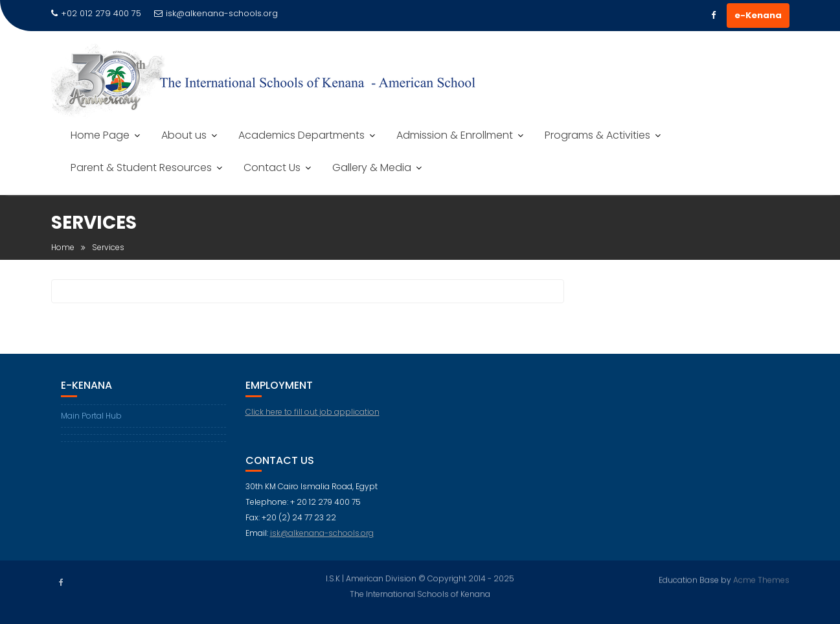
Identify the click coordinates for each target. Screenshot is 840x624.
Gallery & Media (372, 168)
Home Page (100, 135)
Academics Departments (301, 135)
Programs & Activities (597, 135)
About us (184, 135)
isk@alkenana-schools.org (216, 13)
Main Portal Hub (91, 416)
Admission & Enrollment (455, 135)
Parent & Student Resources (141, 168)
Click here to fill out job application (312, 412)
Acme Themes (761, 579)
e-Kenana (758, 15)
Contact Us (272, 168)
